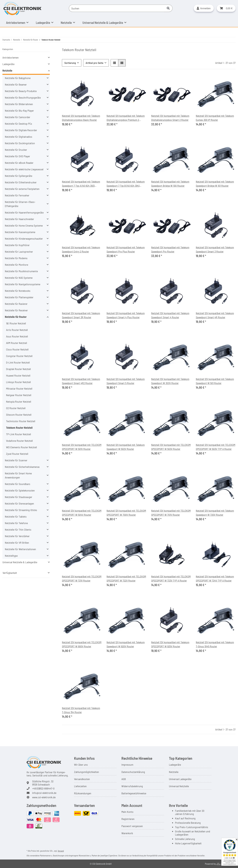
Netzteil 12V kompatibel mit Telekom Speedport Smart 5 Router (126, 381)
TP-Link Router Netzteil (19, 434)
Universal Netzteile (179, 786)
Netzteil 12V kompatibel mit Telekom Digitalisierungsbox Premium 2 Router (126, 118)
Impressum (127, 765)
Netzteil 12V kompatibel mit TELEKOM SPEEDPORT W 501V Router (82, 447)
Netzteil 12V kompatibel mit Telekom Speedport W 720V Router (215, 513)
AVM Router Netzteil (17, 343)
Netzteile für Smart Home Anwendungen (18, 475)
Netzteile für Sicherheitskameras (22, 467)
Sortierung (70, 63)
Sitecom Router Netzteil (19, 415)
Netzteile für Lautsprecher (19, 252)
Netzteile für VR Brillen (17, 543)
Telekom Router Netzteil (19, 428)
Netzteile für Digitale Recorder (21, 130)
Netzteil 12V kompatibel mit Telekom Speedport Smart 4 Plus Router (126, 315)
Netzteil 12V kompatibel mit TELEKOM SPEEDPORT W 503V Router (171, 447)
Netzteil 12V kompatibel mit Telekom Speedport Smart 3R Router (81, 315)
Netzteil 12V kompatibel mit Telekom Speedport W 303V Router (170, 381)
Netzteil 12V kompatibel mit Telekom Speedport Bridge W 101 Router (215, 184)
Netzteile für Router (16, 317)
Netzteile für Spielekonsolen (20, 490)
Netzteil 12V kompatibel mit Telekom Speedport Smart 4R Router (215, 315)
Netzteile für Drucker (16, 150)
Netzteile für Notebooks (18, 291)
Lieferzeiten (80, 786)
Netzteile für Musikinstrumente (21, 271)
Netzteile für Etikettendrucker (21, 182)
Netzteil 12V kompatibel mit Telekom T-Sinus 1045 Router (215, 644)
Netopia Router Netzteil (19, 402)
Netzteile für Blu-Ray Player (19, 111)
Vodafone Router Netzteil (19, 441)
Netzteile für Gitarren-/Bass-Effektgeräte (20, 204)
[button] (204, 8)
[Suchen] (116, 8)
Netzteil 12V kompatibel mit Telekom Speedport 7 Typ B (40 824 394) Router (126, 184)
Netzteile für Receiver (16, 310)
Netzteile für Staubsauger (19, 497)
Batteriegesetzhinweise (134, 793)
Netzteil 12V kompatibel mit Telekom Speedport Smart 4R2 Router (81, 381)
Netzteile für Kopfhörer (17, 245)
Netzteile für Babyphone (18, 78)
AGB (124, 779)
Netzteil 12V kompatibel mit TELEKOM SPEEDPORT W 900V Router (82, 644)
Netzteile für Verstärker (17, 536)
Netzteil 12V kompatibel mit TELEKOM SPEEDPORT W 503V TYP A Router (216, 447)
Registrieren (128, 819)
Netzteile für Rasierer (16, 304)
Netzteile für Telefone (16, 523)
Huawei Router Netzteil (18, 375)
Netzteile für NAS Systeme (19, 278)
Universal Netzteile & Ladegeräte (20, 562)
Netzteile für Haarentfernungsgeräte (24, 212)
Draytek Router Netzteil (18, 369)
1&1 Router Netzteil (16, 323)
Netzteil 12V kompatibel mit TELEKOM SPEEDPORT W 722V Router (126, 578)
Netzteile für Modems (16, 258)
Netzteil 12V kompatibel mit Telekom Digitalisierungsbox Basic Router (81, 118)
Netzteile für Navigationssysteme (23, 284)
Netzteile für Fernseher (17, 195)
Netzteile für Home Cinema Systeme (24, 225)
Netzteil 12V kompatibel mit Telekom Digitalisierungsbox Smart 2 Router (170, 118)
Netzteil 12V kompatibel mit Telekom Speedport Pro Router (170, 249)
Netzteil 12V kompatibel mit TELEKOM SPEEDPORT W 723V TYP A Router (171, 578)
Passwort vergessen (132, 826)
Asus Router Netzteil (17, 336)
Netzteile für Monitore (16, 265)
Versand (61, 851)
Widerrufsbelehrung (132, 786)
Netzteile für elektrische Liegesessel (24, 169)
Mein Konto (127, 812)
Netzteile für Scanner (16, 460)
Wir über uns (81, 765)
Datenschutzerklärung (133, 772)
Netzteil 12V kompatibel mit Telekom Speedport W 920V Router (126, 644)
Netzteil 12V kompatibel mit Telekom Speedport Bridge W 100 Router (170, 184)
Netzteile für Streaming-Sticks (21, 510)
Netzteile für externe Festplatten (22, 189)
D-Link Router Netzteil (18, 362)
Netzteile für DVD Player (17, 156)
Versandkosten (82, 779)
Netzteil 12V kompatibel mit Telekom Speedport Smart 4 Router (170, 315)
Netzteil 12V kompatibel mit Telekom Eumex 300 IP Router (215, 118)
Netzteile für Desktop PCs (18, 124)
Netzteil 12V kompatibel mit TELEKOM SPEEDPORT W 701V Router (171, 513)
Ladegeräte (8, 64)
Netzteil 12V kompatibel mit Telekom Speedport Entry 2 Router (81, 249)
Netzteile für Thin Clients (18, 530)
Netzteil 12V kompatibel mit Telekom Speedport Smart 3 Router (215, 249)
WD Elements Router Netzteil (21, 447)
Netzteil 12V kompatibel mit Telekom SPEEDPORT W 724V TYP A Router (215, 578)
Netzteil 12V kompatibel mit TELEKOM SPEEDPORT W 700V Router (126, 513)
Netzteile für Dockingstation (20, 143)
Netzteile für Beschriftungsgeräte (23, 98)
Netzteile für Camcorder (18, 117)
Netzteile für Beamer (16, 84)
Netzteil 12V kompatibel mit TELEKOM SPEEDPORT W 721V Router (82, 578)
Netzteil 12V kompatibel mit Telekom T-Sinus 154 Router (81, 710)
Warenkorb (127, 833)
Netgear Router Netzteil (19, 395)
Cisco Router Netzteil (17, 349)
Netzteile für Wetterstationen (20, 549)
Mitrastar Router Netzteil (19, 389)
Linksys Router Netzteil (18, 382)
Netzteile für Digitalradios (19, 137)
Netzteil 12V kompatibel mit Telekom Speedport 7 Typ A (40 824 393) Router (81, 184)
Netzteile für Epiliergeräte (19, 176)
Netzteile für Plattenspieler (19, 297)
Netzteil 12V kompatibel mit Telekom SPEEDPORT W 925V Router (170, 644)
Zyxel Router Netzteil (17, 454)
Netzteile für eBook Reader (19, 163)
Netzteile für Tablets (16, 516)
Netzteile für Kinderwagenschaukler (24, 239)
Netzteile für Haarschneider (19, 219)
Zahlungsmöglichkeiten (87, 772)
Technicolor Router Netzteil (21, 421)
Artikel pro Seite (94, 63)
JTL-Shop (221, 864)
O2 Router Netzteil (16, 408)
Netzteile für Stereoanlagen (19, 503)
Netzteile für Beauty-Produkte (21, 91)
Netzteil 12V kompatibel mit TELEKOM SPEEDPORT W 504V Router (82, 513)
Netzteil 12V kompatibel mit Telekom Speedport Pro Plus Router (126, 249)
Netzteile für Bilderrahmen (19, 104)
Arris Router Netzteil (17, 330)
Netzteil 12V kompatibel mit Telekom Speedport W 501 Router (215, 381)
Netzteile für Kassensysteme (20, 232)
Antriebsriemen (11, 57)
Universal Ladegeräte (180, 779)
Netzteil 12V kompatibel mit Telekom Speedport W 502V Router (126, 447)
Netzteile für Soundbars (18, 484)
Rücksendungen (83, 793)
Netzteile (7, 71)
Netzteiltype (11, 556)
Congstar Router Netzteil (19, 356)
